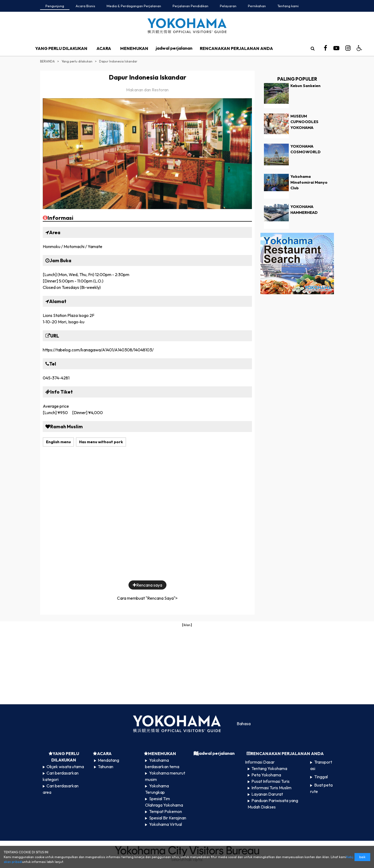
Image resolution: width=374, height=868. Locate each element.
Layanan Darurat (267, 794)
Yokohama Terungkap (157, 789)
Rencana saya (147, 585)
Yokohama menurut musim (165, 776)
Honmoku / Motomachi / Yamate (73, 246)
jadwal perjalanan (174, 48)
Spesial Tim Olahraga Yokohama (164, 802)
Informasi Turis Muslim (271, 788)
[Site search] (313, 48)
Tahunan (106, 767)
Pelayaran (228, 6)
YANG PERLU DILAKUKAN (61, 48)
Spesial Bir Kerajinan (168, 818)
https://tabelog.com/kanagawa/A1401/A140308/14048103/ (98, 350)
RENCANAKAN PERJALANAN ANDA (236, 48)
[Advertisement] (187, 665)
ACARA (104, 48)
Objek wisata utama (65, 767)
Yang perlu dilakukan (77, 61)
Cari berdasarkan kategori (61, 776)
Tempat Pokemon (165, 811)
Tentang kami (288, 6)
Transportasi (321, 765)
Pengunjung (55, 6)
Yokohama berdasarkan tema (162, 763)
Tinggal (321, 777)
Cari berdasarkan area (61, 789)
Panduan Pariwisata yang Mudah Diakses (273, 804)
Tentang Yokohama (269, 768)
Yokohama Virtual (165, 824)
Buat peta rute (321, 788)
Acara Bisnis (85, 6)
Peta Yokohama (266, 775)
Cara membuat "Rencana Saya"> (147, 598)
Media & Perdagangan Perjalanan (134, 6)
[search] (313, 48)
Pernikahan (257, 6)
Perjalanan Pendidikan (190, 6)
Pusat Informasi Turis (270, 781)
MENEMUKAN (134, 48)
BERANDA (47, 61)
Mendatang (108, 760)
